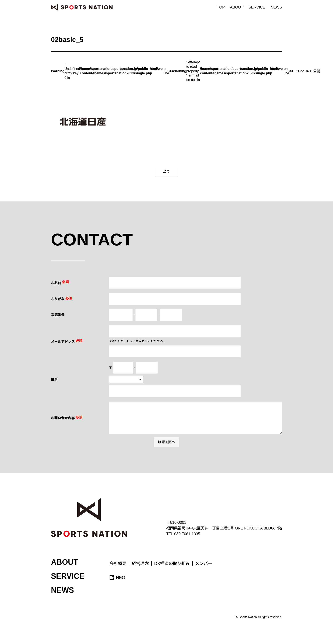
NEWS (276, 7)
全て (166, 171)
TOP (221, 7)
